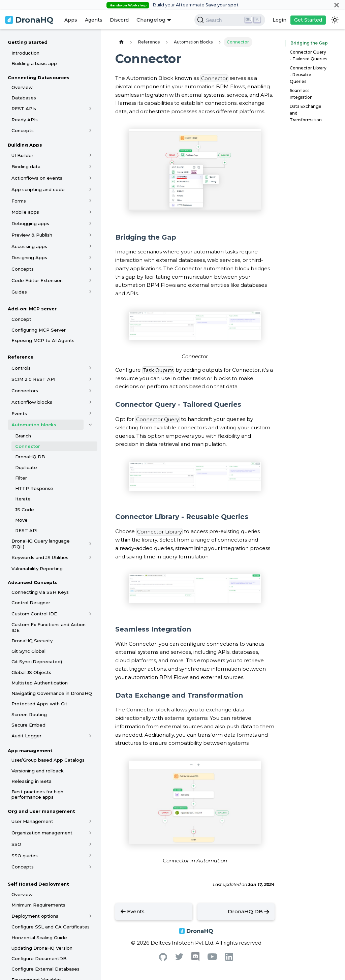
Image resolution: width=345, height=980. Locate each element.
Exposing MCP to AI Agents (43, 340)
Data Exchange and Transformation (306, 113)
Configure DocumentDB (39, 958)
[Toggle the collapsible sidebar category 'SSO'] (90, 844)
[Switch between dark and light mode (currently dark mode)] (335, 20)
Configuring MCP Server (39, 330)
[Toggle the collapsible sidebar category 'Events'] (90, 414)
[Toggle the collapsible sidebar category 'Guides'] (90, 292)
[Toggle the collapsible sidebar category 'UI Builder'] (90, 155)
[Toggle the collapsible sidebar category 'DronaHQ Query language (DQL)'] (90, 544)
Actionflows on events (37, 178)
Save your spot (222, 5)
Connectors (25, 391)
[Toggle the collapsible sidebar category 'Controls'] (90, 368)
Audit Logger (26, 736)
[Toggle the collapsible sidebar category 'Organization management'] (90, 833)
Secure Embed (28, 725)
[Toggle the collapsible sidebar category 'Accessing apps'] (90, 246)
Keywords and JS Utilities (40, 557)
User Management (32, 821)
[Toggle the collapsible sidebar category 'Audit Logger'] (90, 736)
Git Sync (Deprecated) (37, 662)
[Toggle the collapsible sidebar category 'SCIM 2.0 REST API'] (90, 379)
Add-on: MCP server (32, 309)
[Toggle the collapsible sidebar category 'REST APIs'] (90, 109)
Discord (119, 20)
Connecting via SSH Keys (40, 592)
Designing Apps (29, 257)
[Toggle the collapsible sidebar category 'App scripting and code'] (90, 189)
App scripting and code (38, 189)
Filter (21, 478)
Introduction (25, 53)
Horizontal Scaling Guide (39, 938)
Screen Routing (29, 714)
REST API (26, 530)
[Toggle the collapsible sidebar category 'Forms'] (90, 201)
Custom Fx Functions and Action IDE (49, 627)
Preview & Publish (32, 235)
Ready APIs (25, 120)
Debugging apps (30, 223)
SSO (16, 844)
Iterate (23, 499)
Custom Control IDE (34, 614)
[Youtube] (212, 958)
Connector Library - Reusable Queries (308, 75)
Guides (19, 292)
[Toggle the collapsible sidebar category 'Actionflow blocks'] (90, 402)
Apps (71, 20)
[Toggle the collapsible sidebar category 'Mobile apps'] (90, 212)
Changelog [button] (151, 20)
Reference (21, 357)
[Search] (230, 20)
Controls (21, 368)
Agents (94, 20)
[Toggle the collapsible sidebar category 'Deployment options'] (90, 916)
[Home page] (121, 42)
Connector (28, 446)
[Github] (163, 959)
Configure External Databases (45, 969)
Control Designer (31, 603)
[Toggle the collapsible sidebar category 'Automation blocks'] (90, 425)
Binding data (26, 166)
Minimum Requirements (38, 905)
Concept (21, 319)
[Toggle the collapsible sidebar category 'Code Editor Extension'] (90, 280)
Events (19, 414)
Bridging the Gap (307, 43)
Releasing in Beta (32, 781)
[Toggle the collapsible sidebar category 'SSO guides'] (90, 856)
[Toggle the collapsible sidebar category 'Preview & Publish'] (90, 235)
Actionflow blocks (32, 402)
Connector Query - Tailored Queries (308, 55)
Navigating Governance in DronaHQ (52, 693)
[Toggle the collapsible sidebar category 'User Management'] (90, 821)
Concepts (23, 130)
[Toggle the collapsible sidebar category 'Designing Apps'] (90, 257)
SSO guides (25, 856)
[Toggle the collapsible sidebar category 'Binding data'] (90, 166)
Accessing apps (29, 246)
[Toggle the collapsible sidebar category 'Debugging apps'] (90, 223)
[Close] (337, 5)
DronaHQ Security (32, 641)
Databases (24, 98)
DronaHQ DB (30, 457)
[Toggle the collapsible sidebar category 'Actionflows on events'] (90, 178)
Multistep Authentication (40, 683)
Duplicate (26, 467)
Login (279, 20)
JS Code (25, 510)
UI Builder (22, 155)
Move (21, 520)
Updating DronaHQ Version (42, 948)
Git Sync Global (28, 651)
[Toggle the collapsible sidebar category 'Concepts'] (90, 130)
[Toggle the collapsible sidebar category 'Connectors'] (90, 391)
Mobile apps (25, 212)
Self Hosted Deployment (38, 884)
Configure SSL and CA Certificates (51, 927)
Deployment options (35, 916)
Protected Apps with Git (39, 704)
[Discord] (195, 960)
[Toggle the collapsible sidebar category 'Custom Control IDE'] (90, 614)
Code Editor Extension (37, 280)
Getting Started (28, 42)
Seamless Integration (301, 94)
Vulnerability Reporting (37, 569)
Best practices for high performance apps (37, 794)
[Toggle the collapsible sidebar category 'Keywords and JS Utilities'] (90, 557)
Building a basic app (34, 63)
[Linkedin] (229, 959)
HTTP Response (34, 488)
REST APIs (24, 109)
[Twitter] (179, 958)
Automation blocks (34, 425)
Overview (22, 87)
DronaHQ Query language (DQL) (41, 544)
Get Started (308, 20)
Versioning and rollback (38, 771)
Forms (19, 201)
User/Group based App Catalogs (48, 760)
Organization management (42, 833)
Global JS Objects (31, 672)
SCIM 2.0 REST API (33, 379)
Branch (23, 436)
